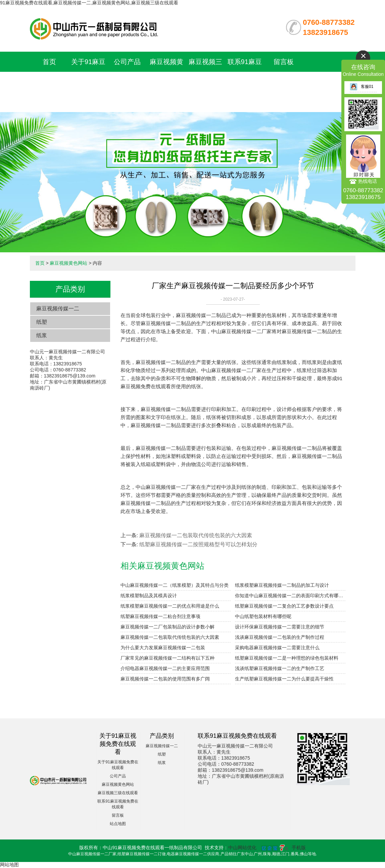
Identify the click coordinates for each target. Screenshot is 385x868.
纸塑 (42, 322)
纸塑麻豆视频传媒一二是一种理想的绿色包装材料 (287, 658)
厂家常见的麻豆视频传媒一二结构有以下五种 (167, 658)
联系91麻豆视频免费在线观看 (245, 82)
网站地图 (9, 865)
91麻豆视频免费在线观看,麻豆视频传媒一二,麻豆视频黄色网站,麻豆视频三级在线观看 (89, 3)
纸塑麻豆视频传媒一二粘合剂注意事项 (160, 616)
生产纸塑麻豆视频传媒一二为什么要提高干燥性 (284, 679)
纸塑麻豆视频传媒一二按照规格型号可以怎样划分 (198, 544)
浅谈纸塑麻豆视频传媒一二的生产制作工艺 (280, 668)
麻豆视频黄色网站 (68, 263)
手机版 (299, 848)
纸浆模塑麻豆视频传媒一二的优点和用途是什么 (170, 606)
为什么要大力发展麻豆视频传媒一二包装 (163, 648)
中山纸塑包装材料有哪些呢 (263, 616)
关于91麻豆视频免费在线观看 (88, 82)
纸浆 (42, 335)
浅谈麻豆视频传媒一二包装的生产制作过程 (280, 637)
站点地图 (118, 824)
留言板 (284, 62)
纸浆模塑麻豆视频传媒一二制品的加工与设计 (282, 585)
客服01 (362, 87)
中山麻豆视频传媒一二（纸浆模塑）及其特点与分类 (175, 585)
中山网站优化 (242, 848)
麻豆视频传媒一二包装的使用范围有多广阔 (165, 679)
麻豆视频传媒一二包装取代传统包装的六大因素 (196, 535)
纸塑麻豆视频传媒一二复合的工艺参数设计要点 (284, 606)
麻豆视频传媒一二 (58, 309)
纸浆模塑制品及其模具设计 (149, 596)
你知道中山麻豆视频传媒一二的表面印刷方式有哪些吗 (290, 596)
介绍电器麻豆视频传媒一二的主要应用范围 (165, 668)
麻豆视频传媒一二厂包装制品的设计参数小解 (167, 627)
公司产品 (127, 62)
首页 (49, 62)
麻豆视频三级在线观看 (118, 793)
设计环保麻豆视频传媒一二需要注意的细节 (280, 627)
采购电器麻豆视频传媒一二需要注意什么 (277, 648)
